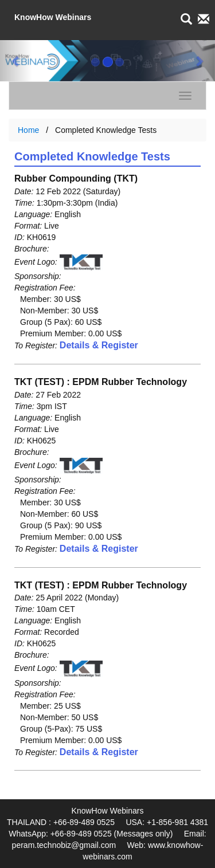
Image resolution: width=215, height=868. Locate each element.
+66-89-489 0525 (84, 822)
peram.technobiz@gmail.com (64, 845)
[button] (16, 61)
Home (28, 130)
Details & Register (99, 345)
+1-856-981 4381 (177, 822)
